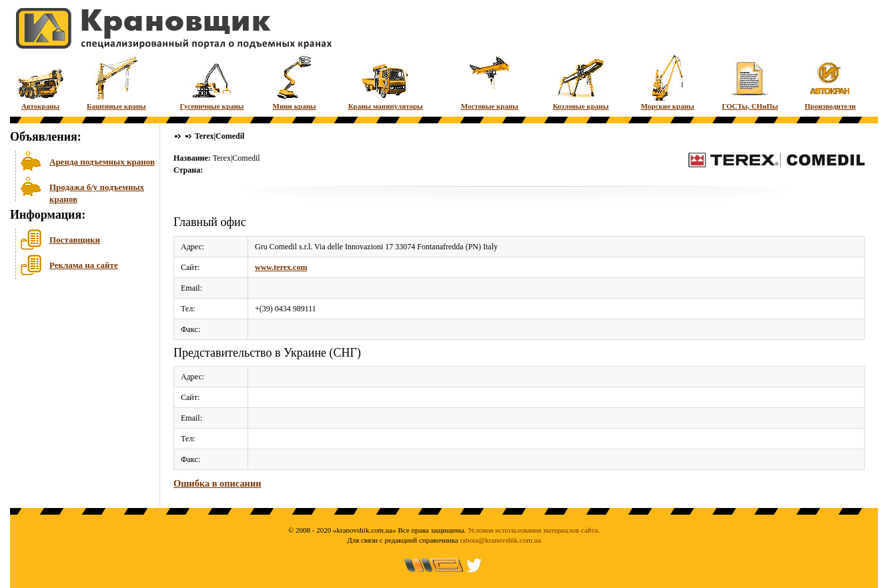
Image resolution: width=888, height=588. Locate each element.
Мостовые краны (490, 82)
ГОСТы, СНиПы (750, 82)
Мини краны (295, 82)
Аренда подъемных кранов (102, 162)
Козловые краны (580, 82)
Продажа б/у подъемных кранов (97, 192)
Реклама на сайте (84, 265)
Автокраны (40, 82)
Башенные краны (116, 82)
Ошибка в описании (217, 483)
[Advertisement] (77, 386)
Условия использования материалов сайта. (534, 530)
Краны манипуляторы (386, 82)
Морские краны (667, 82)
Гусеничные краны (211, 82)
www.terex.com (281, 267)
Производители (830, 82)
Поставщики (75, 240)
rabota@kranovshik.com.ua (501, 540)
